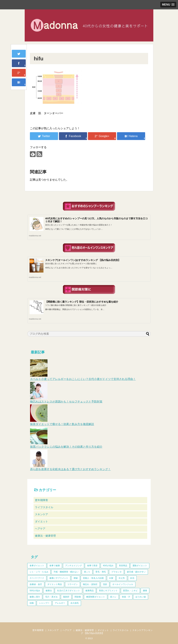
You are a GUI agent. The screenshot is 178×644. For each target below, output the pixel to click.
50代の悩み (35, 591)
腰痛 (145, 591)
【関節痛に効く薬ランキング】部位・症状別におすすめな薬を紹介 (82, 302)
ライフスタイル (44, 507)
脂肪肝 (66, 597)
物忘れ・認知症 (90, 584)
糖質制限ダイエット (96, 597)
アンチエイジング (74, 566)
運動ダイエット (140, 566)
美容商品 (123, 566)
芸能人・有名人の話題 (93, 578)
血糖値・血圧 (36, 584)
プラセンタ (116, 572)
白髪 (111, 578)
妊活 (132, 578)
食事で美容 (92, 566)
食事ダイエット (37, 566)
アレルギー (60, 603)
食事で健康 (55, 566)
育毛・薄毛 (101, 572)
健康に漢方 (35, 597)
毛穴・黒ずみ (51, 597)
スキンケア (41, 514)
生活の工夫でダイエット (68, 591)
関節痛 (78, 597)
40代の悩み (108, 566)
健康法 (49, 591)
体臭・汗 (126, 597)
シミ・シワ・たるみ (39, 572)
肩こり (87, 572)
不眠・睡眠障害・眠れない (66, 572)
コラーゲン (72, 584)
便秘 (76, 578)
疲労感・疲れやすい (136, 572)
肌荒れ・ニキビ (130, 591)
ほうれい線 (141, 597)
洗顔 (105, 584)
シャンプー (44, 603)
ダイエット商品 (55, 584)
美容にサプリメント (108, 591)
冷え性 (122, 578)
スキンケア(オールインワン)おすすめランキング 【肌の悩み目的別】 (83, 260)
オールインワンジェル (123, 584)
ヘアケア (40, 529)
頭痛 (32, 603)
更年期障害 (41, 500)
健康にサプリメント (59, 578)
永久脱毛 (75, 603)
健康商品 (90, 591)
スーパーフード (37, 578)
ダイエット (41, 521)
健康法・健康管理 (45, 536)
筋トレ (113, 597)
